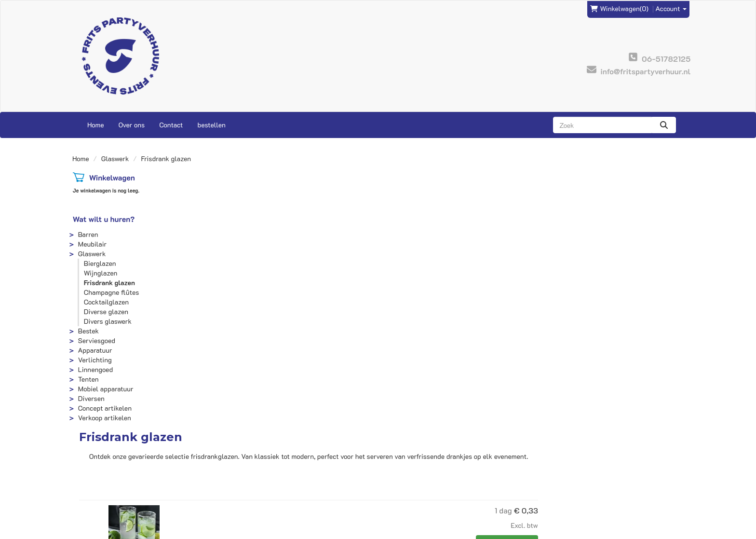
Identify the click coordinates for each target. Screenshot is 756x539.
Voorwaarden (405, 478)
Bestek (88, 331)
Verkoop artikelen (104, 418)
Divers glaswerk (107, 321)
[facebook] (658, 531)
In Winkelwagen (653, 296)
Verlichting (94, 360)
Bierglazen (100, 263)
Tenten (88, 379)
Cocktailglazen (106, 302)
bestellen (211, 125)
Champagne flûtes (111, 292)
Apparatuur (95, 350)
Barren (88, 234)
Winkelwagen (112, 177)
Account (671, 8)
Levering (398, 459)
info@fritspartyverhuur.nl (119, 459)
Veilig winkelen (409, 469)
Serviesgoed (96, 340)
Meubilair (92, 244)
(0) (619, 8)
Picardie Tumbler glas (392, 344)
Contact (171, 125)
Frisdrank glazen (109, 283)
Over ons (132, 125)
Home (96, 125)
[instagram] (675, 531)
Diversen (91, 398)
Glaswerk (115, 159)
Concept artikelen (104, 408)
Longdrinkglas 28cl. (389, 264)
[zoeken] (664, 125)
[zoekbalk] (602, 125)
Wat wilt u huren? (103, 219)
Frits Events (251, 459)
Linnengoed (95, 369)
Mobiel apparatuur (105, 389)
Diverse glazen (106, 311)
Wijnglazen (100, 273)
